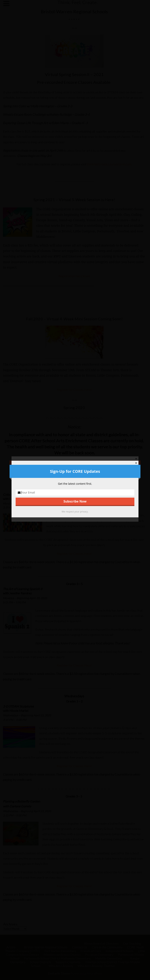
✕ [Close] (136, 463)
